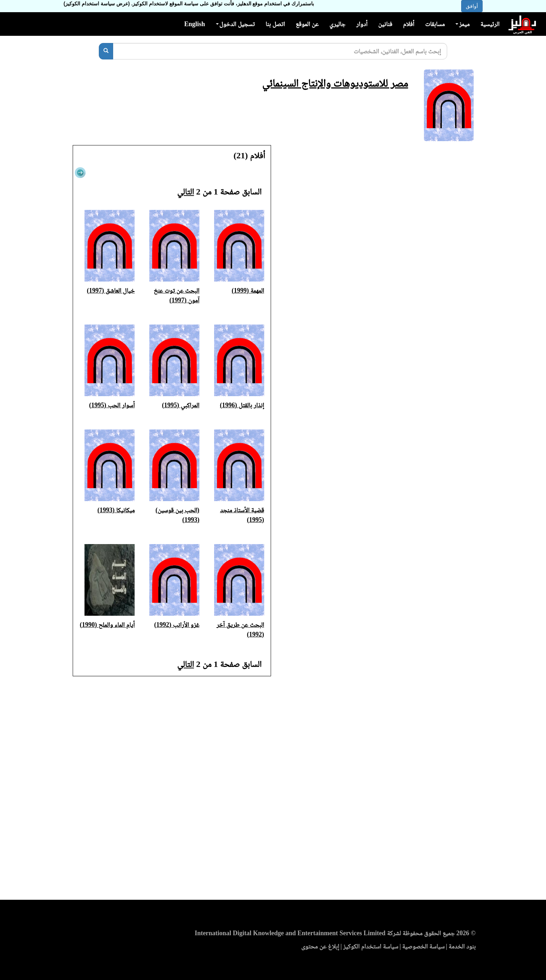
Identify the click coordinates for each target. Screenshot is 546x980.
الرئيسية (490, 24)
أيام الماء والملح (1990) (107, 625)
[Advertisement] (273, 790)
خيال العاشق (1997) (111, 290)
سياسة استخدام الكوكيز (371, 946)
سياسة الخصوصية (423, 946)
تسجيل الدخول (235, 24)
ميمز (462, 24)
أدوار (362, 24)
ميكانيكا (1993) (116, 510)
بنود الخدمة (462, 946)
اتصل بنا (275, 24)
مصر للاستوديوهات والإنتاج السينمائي (335, 83)
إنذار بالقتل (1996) (242, 405)
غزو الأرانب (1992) (177, 625)
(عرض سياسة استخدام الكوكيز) (97, 4)
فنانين (385, 24)
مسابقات (435, 24)
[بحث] (106, 51)
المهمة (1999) (248, 290)
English (194, 24)
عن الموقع (307, 24)
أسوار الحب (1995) (112, 405)
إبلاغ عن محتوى (320, 946)
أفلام (409, 24)
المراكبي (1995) (181, 405)
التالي (186, 192)
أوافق (472, 6)
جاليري (337, 24)
